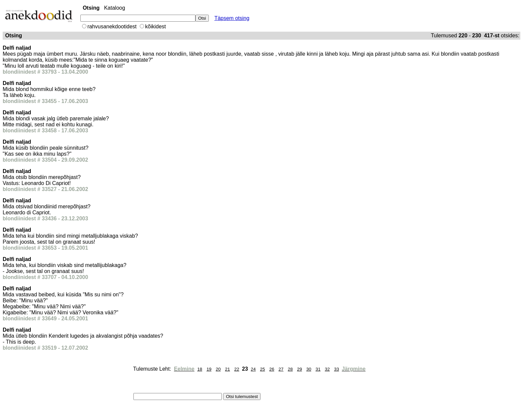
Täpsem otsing (232, 18)
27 (281, 369)
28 (290, 369)
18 (200, 369)
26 (272, 369)
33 (336, 369)
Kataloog (115, 8)
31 (318, 369)
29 (300, 369)
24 (253, 369)
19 (209, 369)
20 (218, 369)
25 (263, 369)
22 (237, 369)
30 (309, 369)
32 (327, 369)
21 (228, 369)
